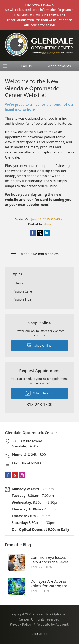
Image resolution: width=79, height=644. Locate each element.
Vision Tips (23, 299)
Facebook (8, 475)
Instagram (22, 475)
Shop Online (39, 345)
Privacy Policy (21, 624)
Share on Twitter (40, 233)
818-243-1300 (29, 455)
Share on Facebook (33, 233)
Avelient (62, 624)
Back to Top (40, 634)
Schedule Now (39, 393)
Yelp (15, 475)
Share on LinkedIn (47, 233)
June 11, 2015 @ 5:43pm (48, 219)
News (47, 224)
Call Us (26, 66)
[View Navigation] (6, 66)
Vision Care (23, 291)
